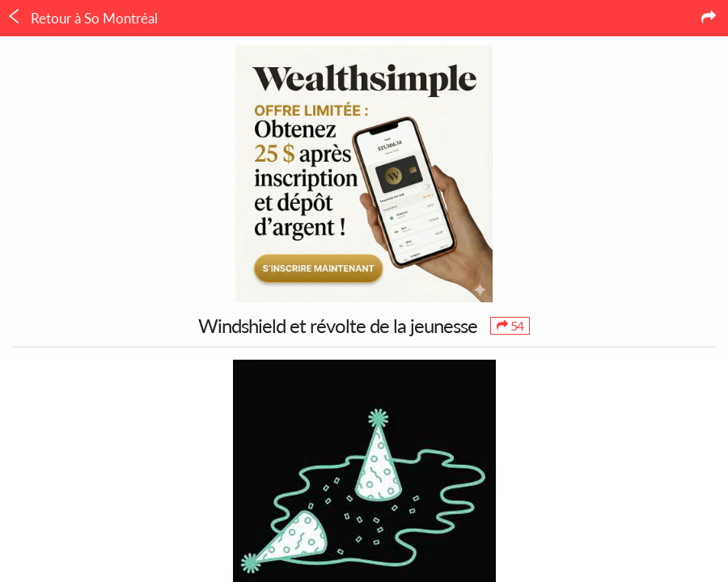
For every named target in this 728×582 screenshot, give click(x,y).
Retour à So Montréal (82, 18)
